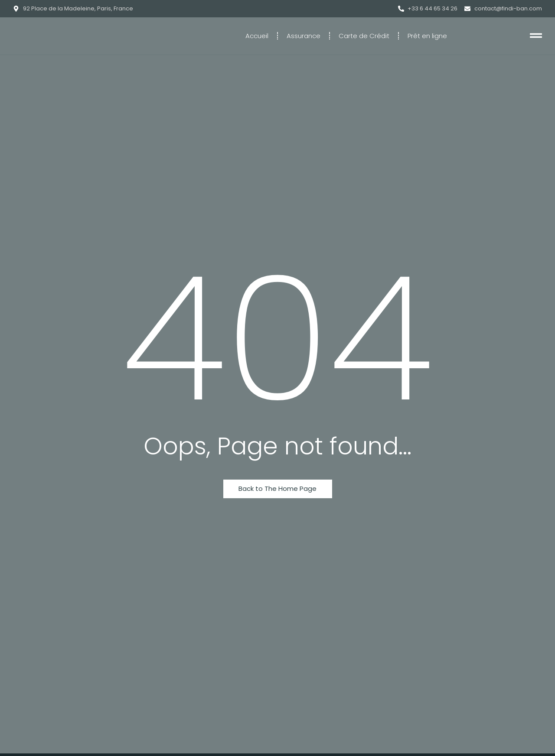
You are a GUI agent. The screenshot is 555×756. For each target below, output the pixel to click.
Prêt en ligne (427, 36)
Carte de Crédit (364, 36)
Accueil (257, 36)
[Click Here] (536, 37)
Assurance (304, 36)
